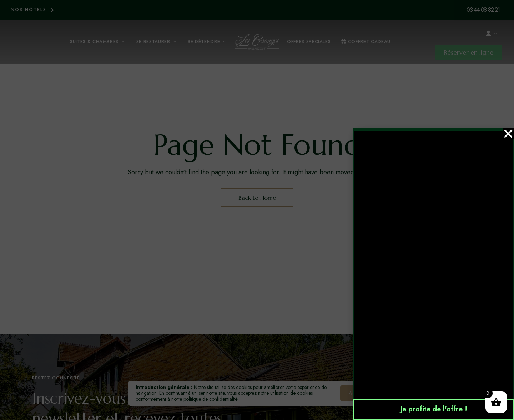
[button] (508, 134)
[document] (257, 210)
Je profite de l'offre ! (434, 409)
